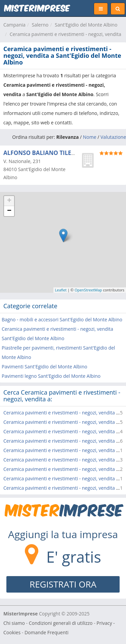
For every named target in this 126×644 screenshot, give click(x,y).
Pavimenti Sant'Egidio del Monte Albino (45, 367)
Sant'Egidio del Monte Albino (86, 25)
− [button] (9, 211)
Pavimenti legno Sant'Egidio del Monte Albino (51, 376)
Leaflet (61, 290)
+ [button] (9, 201)
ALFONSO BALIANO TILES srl (43, 153)
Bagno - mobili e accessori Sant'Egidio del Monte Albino (62, 319)
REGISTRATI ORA (63, 584)
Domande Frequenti (47, 632)
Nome (90, 137)
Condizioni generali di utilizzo (61, 623)
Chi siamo (14, 623)
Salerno (40, 25)
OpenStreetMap (88, 290)
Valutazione (113, 137)
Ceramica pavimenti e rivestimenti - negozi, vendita (66, 34)
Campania (14, 25)
